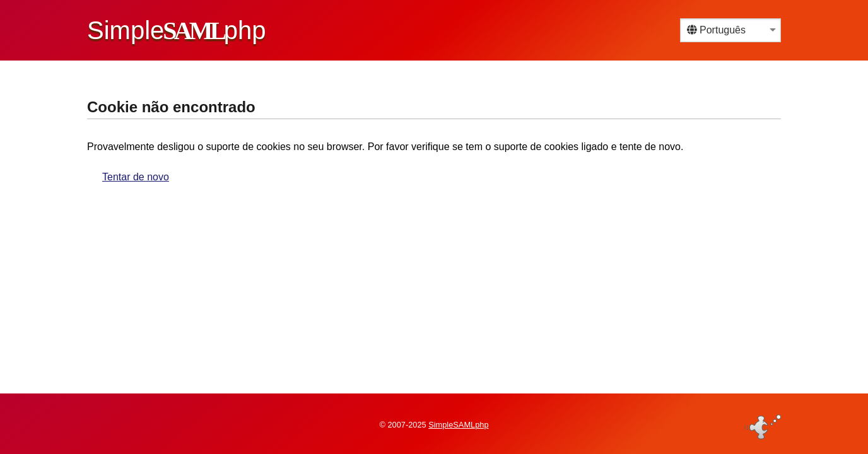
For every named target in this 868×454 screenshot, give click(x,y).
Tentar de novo (136, 177)
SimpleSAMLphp (458, 425)
